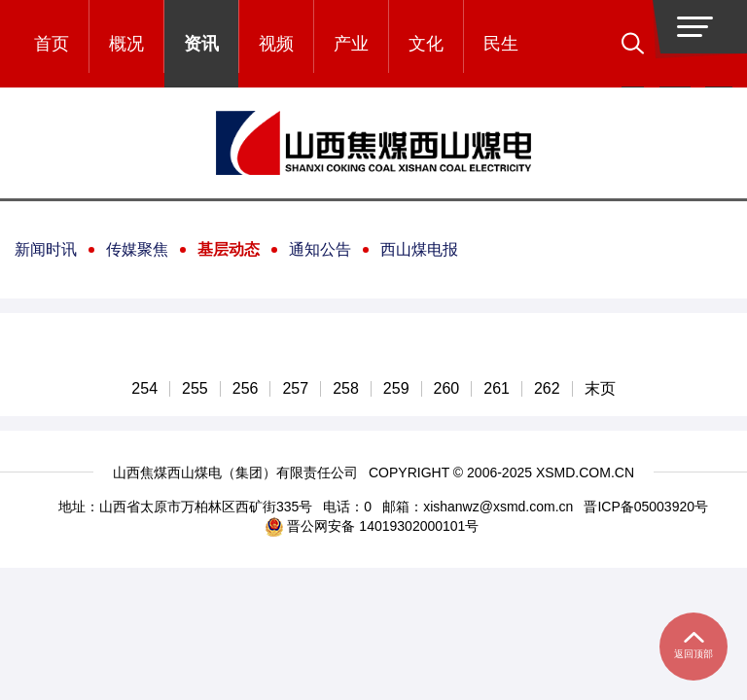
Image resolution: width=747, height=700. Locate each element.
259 (396, 389)
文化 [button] (426, 44)
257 (295, 389)
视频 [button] (276, 44)
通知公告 (320, 249)
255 (195, 389)
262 (547, 389)
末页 (600, 389)
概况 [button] (126, 44)
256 (246, 389)
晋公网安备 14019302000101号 (372, 526)
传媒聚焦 (137, 249)
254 (144, 389)
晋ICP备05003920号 (646, 507)
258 (346, 389)
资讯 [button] (201, 44)
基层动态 (229, 249)
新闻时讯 (46, 249)
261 (497, 389)
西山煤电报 (419, 249)
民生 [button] (501, 44)
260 (447, 389)
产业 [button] (351, 44)
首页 (52, 44)
